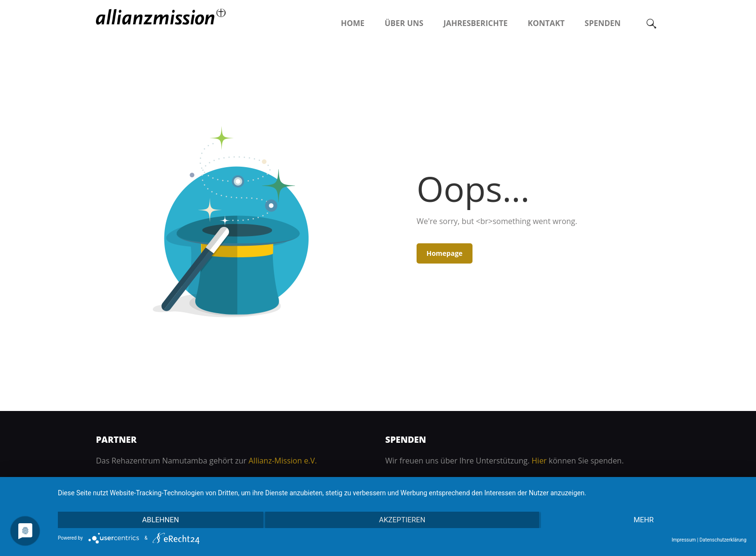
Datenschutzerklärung (723, 540)
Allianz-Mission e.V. (283, 461)
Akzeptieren (402, 520)
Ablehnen (161, 520)
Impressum (684, 540)
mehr (644, 520)
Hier (539, 461)
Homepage (444, 253)
